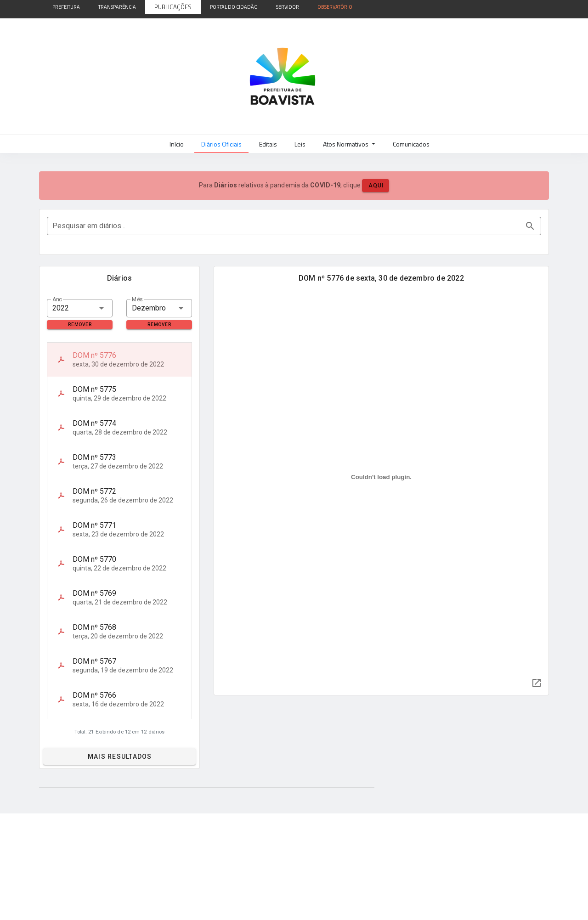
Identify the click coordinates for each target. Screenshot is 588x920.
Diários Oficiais (221, 144)
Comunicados (411, 144)
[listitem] (119, 360)
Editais (268, 144)
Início (177, 144)
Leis (300, 144)
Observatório (335, 7)
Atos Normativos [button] (346, 144)
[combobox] (80, 308)
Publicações (173, 7)
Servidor (288, 7)
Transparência (117, 7)
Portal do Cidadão (234, 7)
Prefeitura (66, 7)
